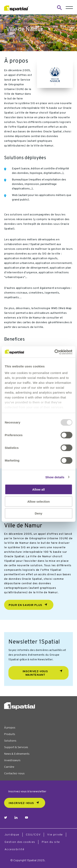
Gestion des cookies (20, 842)
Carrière (9, 767)
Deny (38, 513)
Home (10, 38)
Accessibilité (14, 849)
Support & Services (16, 747)
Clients (45, 38)
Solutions (10, 741)
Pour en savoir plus (25, 605)
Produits (10, 734)
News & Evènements (17, 754)
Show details (55, 477)
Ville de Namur (17, 43)
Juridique (12, 835)
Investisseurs (12, 760)
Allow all (38, 489)
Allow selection (38, 501)
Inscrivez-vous (21, 803)
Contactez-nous (14, 774)
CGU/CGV (33, 835)
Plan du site (51, 842)
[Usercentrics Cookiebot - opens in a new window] (55, 352)
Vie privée (55, 835)
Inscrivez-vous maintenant (35, 673)
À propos (27, 38)
